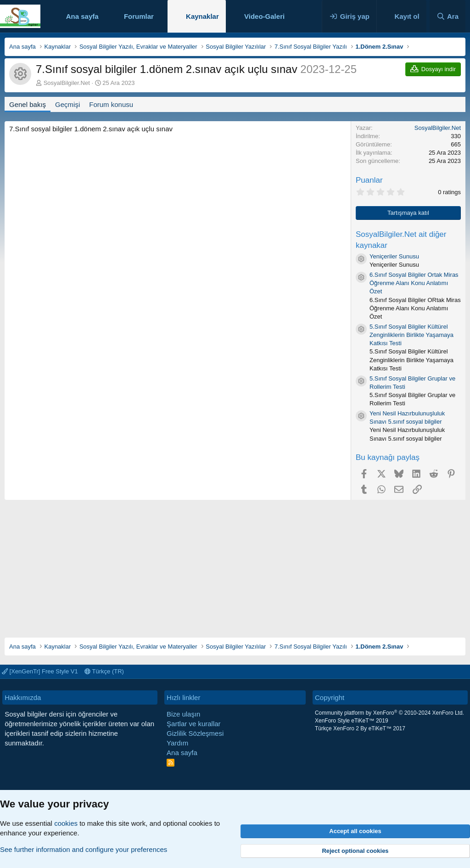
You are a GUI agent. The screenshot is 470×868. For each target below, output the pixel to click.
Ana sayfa (82, 16)
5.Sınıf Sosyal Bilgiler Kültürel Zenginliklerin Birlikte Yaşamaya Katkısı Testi (411, 335)
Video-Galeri (264, 16)
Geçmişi (67, 104)
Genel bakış (28, 104)
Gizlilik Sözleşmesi (195, 733)
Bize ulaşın (183, 714)
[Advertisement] (235, 564)
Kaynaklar (202, 16)
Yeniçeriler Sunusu (394, 256)
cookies (66, 823)
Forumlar (139, 16)
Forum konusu (111, 104)
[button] (161, 16)
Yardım (177, 743)
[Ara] (448, 16)
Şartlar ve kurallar (194, 724)
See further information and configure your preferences (84, 849)
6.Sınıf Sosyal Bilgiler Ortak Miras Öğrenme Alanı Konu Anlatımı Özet (414, 283)
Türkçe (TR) (104, 671)
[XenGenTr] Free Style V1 (40, 671)
